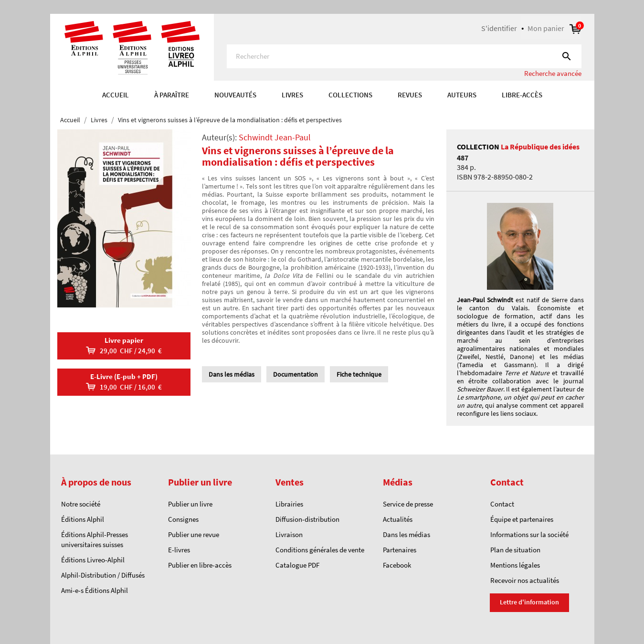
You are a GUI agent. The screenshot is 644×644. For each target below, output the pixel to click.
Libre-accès (522, 95)
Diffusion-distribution (307, 519)
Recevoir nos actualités (525, 580)
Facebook (397, 565)
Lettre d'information (529, 602)
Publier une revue (194, 534)
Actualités (398, 519)
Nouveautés (235, 95)
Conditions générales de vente (320, 550)
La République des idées (540, 147)
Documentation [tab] (296, 374)
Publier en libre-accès (200, 565)
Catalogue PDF (297, 565)
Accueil (116, 95)
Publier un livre (190, 504)
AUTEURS (462, 95)
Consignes (183, 519)
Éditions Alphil (83, 519)
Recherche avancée (553, 73)
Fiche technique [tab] (359, 374)
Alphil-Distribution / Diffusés (103, 575)
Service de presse (408, 504)
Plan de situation (515, 550)
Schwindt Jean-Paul (275, 137)
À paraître (172, 95)
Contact (502, 504)
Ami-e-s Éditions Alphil (95, 590)
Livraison (289, 534)
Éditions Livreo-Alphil (93, 560)
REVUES (410, 95)
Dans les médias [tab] (232, 374)
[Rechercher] (404, 56)
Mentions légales (515, 565)
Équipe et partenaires (522, 519)
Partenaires (400, 550)
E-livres (179, 550)
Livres (292, 95)
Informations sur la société (529, 534)
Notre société (81, 504)
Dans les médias (406, 534)
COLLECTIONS (350, 95)
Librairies (289, 504)
